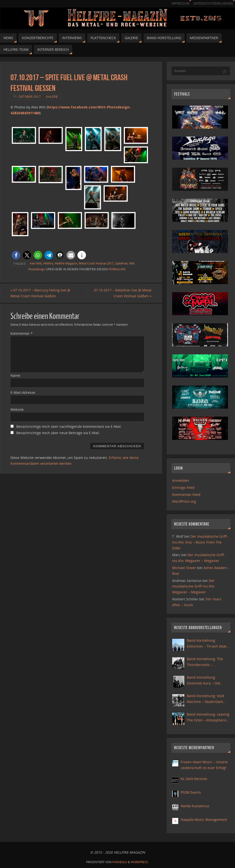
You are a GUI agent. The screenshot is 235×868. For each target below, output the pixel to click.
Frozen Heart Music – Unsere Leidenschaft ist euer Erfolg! (204, 765)
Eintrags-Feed (183, 487)
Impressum (180, 4)
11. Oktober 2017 (27, 96)
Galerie (52, 96)
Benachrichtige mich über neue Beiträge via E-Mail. (58, 433)
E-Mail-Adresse (23, 392)
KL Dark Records (194, 779)
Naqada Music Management (204, 820)
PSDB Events (191, 792)
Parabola (120, 862)
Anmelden (181, 480)
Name (15, 375)
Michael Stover (184, 568)
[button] (16, 255)
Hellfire (48, 263)
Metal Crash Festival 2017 (96, 263)
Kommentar (22, 333)
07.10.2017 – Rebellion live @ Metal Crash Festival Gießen (123, 293)
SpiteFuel (121, 263)
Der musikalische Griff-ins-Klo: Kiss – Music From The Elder (200, 542)
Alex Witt (36, 263)
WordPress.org (184, 501)
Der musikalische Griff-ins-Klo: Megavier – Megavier (194, 586)
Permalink (117, 269)
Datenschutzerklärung (213, 4)
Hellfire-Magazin (66, 263)
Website (17, 409)
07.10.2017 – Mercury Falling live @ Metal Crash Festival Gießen (40, 293)
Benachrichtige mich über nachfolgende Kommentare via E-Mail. (69, 426)
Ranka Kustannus (195, 806)
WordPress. (140, 862)
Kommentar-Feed (186, 495)
